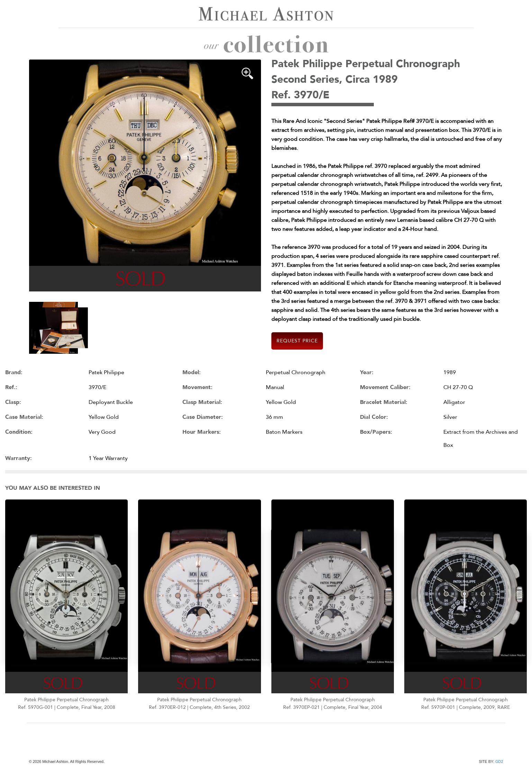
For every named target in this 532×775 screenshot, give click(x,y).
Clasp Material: (202, 402)
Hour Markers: (202, 432)
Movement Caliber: (385, 387)
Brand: (14, 372)
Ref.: (11, 387)
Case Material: (24, 417)
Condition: (19, 432)
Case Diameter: (203, 417)
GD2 (499, 762)
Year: (367, 372)
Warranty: (19, 458)
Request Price (297, 341)
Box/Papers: (376, 432)
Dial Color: (374, 417)
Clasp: (13, 402)
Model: (192, 372)
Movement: (197, 387)
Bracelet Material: (384, 402)
